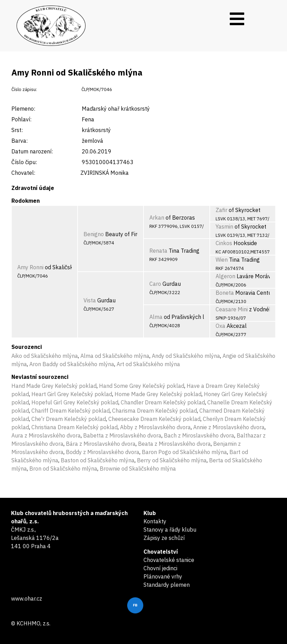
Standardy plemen (167, 585)
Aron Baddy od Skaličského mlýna (72, 364)
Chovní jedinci (160, 568)
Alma (156, 317)
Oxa (220, 326)
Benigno (94, 234)
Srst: (17, 130)
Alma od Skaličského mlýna (115, 356)
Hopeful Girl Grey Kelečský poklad (75, 402)
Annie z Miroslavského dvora (229, 427)
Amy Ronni (30, 267)
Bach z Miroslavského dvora (199, 435)
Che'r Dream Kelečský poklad (69, 419)
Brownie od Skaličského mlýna (138, 469)
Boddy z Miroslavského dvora (103, 452)
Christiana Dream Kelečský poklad (75, 427)
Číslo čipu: (24, 162)
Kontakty (155, 521)
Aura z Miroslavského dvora (46, 435)
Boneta (225, 293)
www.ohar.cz (27, 598)
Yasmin (224, 227)
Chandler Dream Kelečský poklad (163, 402)
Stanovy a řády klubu (170, 530)
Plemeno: (23, 109)
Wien (222, 260)
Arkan (157, 218)
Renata (158, 251)
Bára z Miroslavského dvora (101, 444)
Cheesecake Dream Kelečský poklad (154, 419)
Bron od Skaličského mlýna (63, 469)
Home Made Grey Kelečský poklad (158, 394)
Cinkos (224, 243)
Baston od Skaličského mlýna (98, 460)
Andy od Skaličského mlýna (186, 356)
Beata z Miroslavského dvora (174, 444)
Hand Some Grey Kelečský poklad (142, 386)
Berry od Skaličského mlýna (172, 460)
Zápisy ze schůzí (164, 538)
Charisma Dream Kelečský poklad (155, 411)
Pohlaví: (21, 119)
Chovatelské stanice (169, 560)
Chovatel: (23, 173)
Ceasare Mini (232, 309)
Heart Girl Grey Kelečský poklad (72, 394)
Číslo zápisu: (24, 89)
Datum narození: (32, 151)
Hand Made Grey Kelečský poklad (54, 386)
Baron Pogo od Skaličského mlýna (184, 452)
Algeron (225, 276)
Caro (155, 284)
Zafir (221, 210)
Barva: (19, 141)
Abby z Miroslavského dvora (155, 427)
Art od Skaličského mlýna (148, 364)
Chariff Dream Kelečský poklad (71, 411)
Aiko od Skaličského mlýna (45, 356)
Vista (90, 300)
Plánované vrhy (163, 576)
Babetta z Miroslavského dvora (122, 435)
